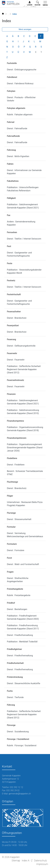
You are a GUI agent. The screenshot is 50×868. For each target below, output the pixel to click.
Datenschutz (41, 861)
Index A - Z (27, 861)
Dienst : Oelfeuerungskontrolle (21, 346)
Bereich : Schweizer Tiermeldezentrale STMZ (25, 473)
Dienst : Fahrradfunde (17, 128)
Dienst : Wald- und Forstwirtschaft (23, 564)
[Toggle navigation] (45, 4)
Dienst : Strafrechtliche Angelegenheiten (18, 580)
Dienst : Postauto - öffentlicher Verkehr (21, 99)
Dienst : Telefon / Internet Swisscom (24, 239)
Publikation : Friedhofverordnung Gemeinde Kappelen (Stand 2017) (23, 627)
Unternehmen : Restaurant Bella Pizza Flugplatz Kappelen (25, 504)
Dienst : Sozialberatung (18, 732)
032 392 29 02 (13, 790)
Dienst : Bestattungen (17, 609)
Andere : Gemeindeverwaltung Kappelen (21, 223)
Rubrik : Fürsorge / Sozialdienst (22, 745)
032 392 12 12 (16, 787)
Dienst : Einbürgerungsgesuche (22, 70)
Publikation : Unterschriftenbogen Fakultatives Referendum (23, 189)
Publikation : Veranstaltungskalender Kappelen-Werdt (24, 271)
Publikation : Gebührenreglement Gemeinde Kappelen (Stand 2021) (23, 206)
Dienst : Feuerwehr (16, 360)
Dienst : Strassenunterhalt (19, 519)
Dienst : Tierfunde (15, 697)
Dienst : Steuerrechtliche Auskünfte (24, 683)
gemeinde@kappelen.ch (20, 794)
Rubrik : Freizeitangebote (19, 595)
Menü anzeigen (25, 29)
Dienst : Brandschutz (17, 318)
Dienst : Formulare (16, 550)
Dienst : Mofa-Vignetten (18, 156)
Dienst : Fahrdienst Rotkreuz (20, 84)
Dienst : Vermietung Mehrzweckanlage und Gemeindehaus (25, 535)
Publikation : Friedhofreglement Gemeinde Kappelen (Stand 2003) (23, 617)
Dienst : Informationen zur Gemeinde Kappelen (24, 172)
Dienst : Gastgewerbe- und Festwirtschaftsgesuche (19, 254)
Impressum (42, 864)
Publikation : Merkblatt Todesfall (22, 642)
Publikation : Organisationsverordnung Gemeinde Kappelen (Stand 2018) (25, 429)
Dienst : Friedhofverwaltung (20, 635)
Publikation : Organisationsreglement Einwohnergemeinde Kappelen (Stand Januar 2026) (25, 448)
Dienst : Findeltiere (16, 465)
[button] (38, 3)
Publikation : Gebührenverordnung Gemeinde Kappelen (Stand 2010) (23, 412)
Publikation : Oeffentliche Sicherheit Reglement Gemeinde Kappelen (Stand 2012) (24, 369)
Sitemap (16, 861)
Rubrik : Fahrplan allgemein (20, 115)
